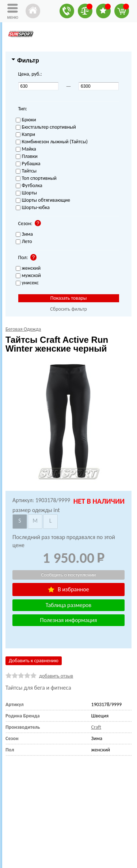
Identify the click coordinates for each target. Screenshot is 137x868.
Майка (26, 149)
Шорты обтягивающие (43, 200)
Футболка (29, 186)
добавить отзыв (56, 676)
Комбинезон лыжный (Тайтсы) (52, 142)
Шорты (26, 193)
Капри (25, 135)
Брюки (26, 120)
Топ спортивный (36, 179)
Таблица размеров (68, 605)
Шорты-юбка (33, 208)
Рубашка (28, 164)
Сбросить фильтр (68, 309)
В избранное (68, 589)
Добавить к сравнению (34, 661)
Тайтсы (26, 171)
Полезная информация (69, 620)
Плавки (27, 157)
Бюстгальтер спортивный (46, 127)
